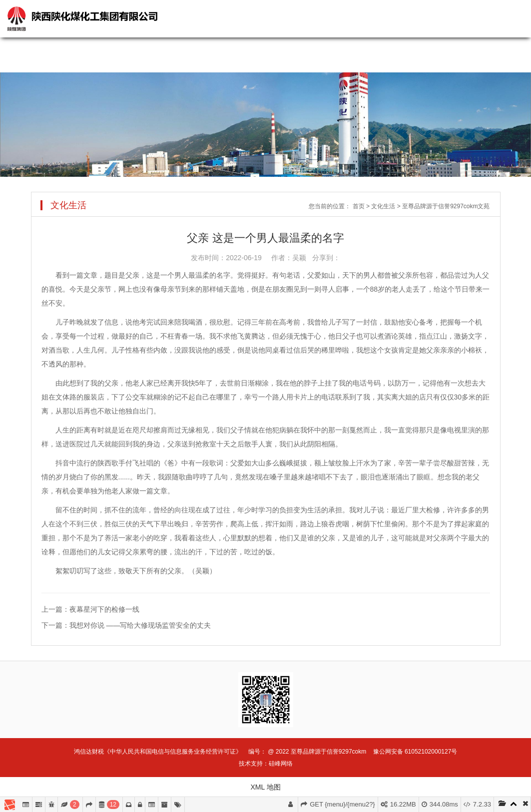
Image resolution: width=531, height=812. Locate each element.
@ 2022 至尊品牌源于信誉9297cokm (317, 752)
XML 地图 (265, 787)
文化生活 (383, 206)
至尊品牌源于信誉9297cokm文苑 (446, 206)
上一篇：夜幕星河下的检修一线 (90, 609)
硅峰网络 (281, 764)
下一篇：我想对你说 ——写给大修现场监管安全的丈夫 (126, 625)
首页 (359, 206)
